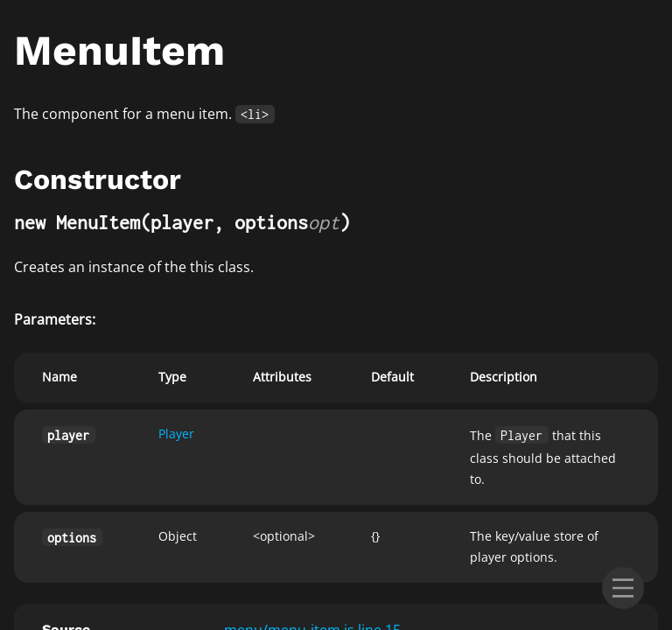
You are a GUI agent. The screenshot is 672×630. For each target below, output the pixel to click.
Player (176, 434)
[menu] (623, 588)
